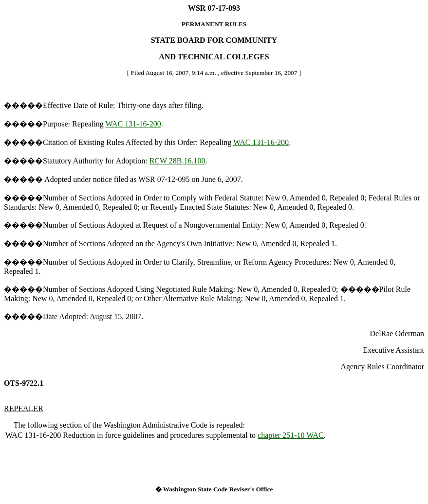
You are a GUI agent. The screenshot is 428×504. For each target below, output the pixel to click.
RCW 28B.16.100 (177, 161)
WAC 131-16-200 (133, 124)
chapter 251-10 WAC (291, 435)
